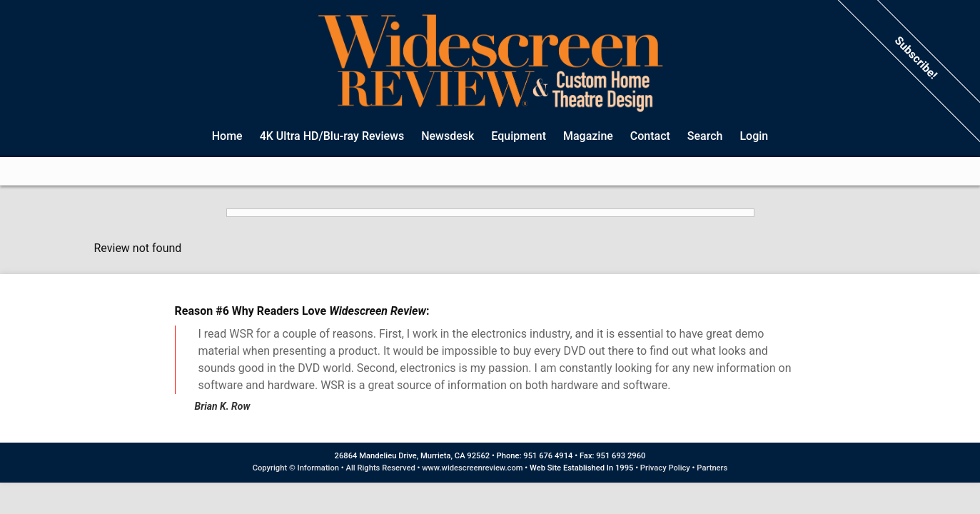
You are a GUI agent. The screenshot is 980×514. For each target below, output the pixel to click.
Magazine (588, 136)
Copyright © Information (296, 468)
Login (754, 136)
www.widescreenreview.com (472, 468)
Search (705, 136)
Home (227, 136)
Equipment (519, 136)
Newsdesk (448, 136)
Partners (712, 468)
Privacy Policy (665, 468)
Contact (650, 136)
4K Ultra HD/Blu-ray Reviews (332, 136)
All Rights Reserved (381, 468)
